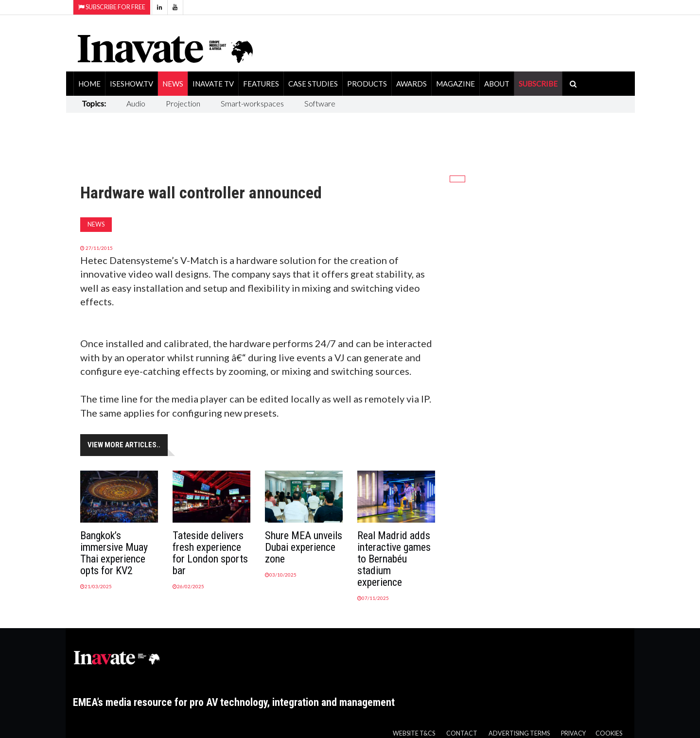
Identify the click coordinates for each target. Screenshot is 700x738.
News (173, 84)
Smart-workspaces (252, 103)
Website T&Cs (414, 733)
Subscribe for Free (112, 7)
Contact (462, 733)
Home (89, 84)
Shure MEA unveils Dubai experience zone (304, 547)
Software (320, 103)
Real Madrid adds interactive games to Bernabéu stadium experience (394, 559)
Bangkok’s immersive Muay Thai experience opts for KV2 (114, 553)
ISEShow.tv (131, 84)
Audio (136, 103)
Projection (183, 103)
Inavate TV (213, 84)
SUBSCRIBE (538, 84)
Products (367, 84)
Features (261, 84)
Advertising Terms (519, 733)
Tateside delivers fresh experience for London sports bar (210, 553)
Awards (411, 84)
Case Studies (313, 84)
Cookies (609, 733)
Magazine (455, 84)
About (497, 84)
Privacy (573, 733)
